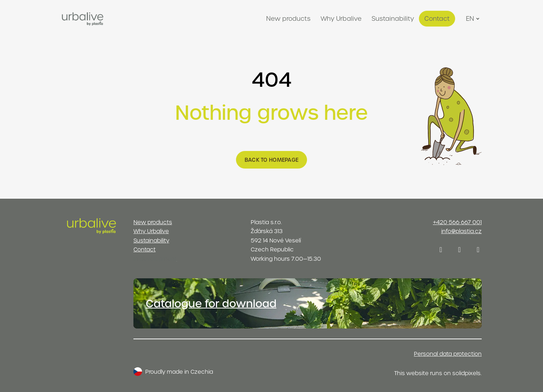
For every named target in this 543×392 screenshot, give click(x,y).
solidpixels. (467, 373)
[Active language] (473, 19)
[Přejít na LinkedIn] (459, 250)
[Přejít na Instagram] (441, 250)
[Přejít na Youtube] (478, 250)
